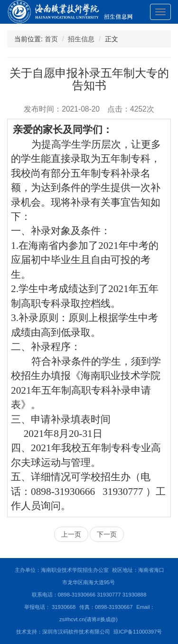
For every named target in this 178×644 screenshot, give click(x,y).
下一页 (107, 534)
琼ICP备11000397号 (138, 632)
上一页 (71, 534)
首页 (51, 39)
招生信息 (81, 39)
